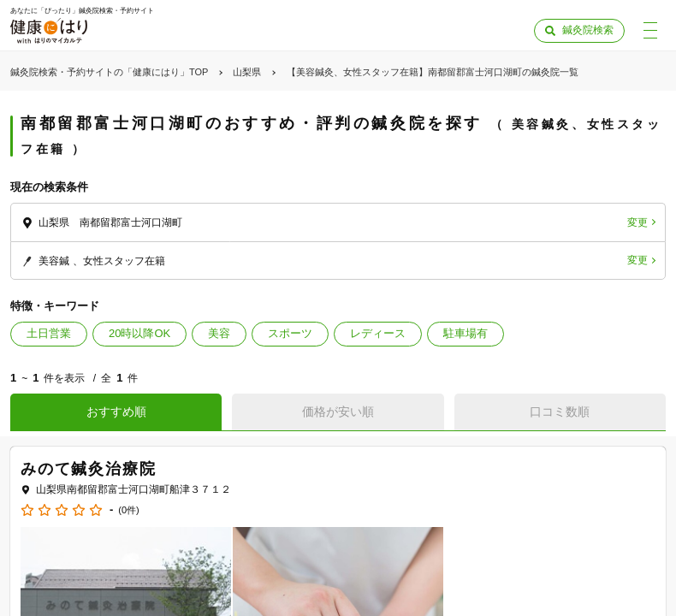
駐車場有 (465, 333)
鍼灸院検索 (588, 30)
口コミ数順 (560, 412)
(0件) (128, 510)
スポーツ (290, 333)
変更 (637, 222)
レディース (378, 333)
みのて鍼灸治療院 (88, 469)
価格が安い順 (338, 412)
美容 (219, 333)
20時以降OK (139, 333)
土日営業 (49, 333)
